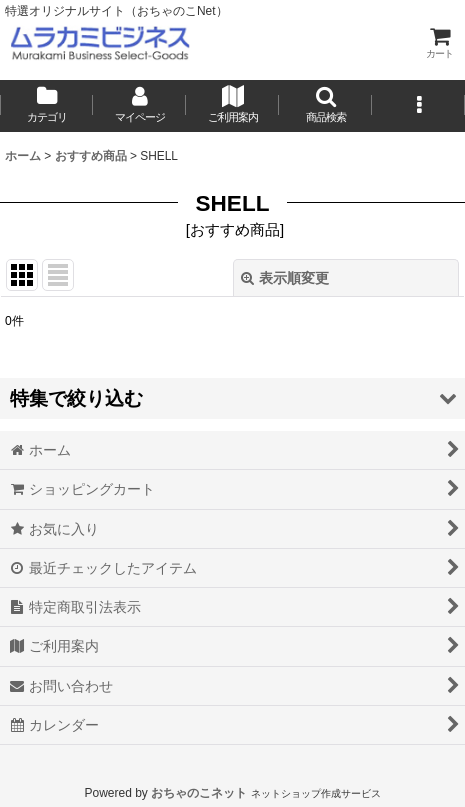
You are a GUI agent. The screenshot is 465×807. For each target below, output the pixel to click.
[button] (325, 106)
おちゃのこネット (199, 793)
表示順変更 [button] (285, 278)
